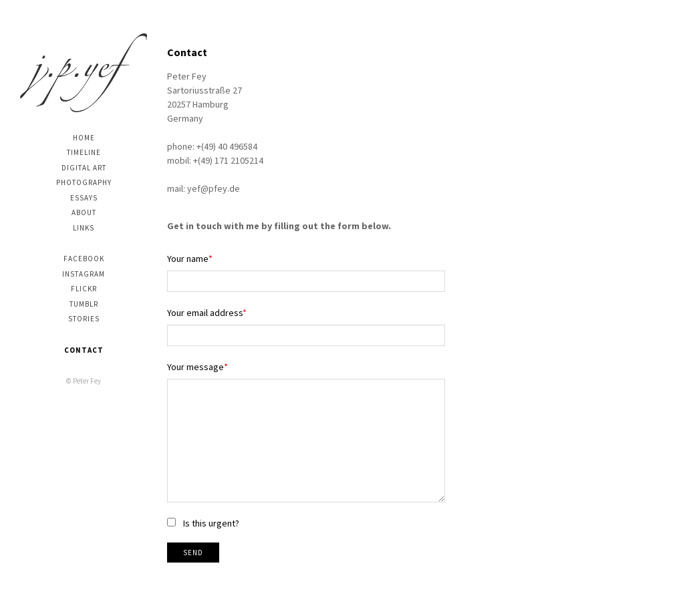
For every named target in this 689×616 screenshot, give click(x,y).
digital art (84, 168)
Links (84, 228)
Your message (195, 367)
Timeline (84, 152)
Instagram (84, 274)
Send (193, 553)
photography (84, 182)
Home (84, 138)
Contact (84, 350)
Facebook (84, 259)
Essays (84, 198)
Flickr (84, 289)
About (84, 212)
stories (84, 319)
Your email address (205, 313)
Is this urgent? (211, 523)
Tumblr (84, 304)
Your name (188, 259)
